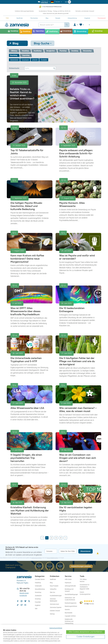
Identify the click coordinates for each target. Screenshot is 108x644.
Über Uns (52, 592)
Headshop (38, 583)
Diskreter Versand (55, 611)
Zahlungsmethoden (70, 586)
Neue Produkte (54, 586)
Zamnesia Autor (54, 604)
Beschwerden (69, 613)
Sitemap (52, 614)
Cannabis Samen (40, 579)
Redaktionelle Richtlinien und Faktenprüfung (69, 621)
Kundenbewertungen (56, 596)
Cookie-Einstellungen (86, 637)
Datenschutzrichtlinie (36, 558)
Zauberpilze (38, 596)
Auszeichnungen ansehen (81, 566)
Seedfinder (53, 579)
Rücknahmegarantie (71, 603)
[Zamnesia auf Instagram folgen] (21, 601)
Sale (36, 609)
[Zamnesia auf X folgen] (29, 601)
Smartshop (38, 592)
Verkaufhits (53, 589)
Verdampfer (38, 586)
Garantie (67, 609)
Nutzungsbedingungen (52, 558)
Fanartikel (38, 602)
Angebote (38, 605)
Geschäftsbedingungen (71, 594)
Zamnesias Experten (56, 607)
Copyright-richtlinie (70, 616)
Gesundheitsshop (40, 589)
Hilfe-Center (68, 579)
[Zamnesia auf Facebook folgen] (18, 601)
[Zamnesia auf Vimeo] (25, 601)
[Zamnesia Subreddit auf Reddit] (21, 605)
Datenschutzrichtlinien (56, 628)
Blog (51, 583)
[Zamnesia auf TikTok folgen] (18, 605)
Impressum (68, 583)
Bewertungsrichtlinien (71, 606)
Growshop (38, 599)
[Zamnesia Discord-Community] (25, 605)
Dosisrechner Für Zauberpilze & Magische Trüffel (85, 587)
